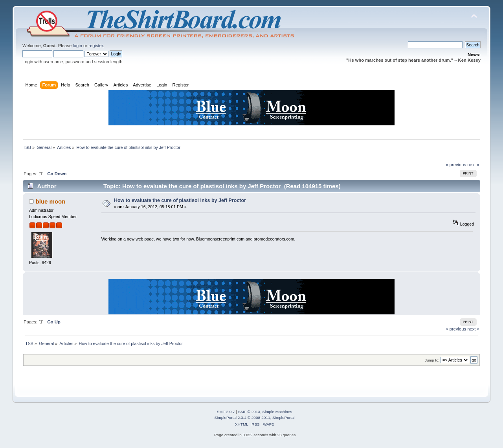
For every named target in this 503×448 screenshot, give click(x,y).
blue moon (51, 201)
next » (473, 165)
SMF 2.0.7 (226, 412)
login (77, 46)
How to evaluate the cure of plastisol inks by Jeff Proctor (180, 200)
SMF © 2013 (249, 412)
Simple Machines (277, 412)
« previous (456, 165)
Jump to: (432, 360)
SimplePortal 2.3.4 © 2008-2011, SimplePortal (254, 418)
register (96, 46)
